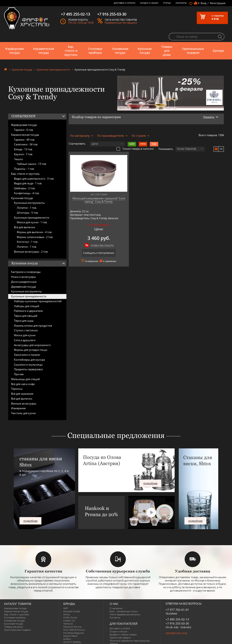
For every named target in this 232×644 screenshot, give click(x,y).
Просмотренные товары (123, 635)
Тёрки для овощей (26, 305)
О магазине (116, 597)
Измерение (18, 397)
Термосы (17, 378)
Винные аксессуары (24, 392)
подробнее (30, 510)
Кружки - (23, 143)
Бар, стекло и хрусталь (71, 39)
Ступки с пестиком (26, 319)
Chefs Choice (70, 606)
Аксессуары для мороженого (32, 334)
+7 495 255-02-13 (177, 608)
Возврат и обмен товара (123, 623)
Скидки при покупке (97, 234)
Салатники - (26, 133)
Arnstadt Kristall (72, 600)
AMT (66, 597)
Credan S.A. (69, 609)
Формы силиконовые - (35, 226)
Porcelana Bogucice (74, 622)
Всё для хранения (22, 383)
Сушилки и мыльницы (28, 353)
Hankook (68, 613)
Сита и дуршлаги (25, 329)
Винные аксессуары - (31, 241)
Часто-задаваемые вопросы (125, 603)
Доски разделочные (24, 271)
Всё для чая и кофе (23, 373)
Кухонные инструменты (29, 192)
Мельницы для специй (25, 368)
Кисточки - (27, 231)
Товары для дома (167, 39)
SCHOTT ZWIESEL (72, 631)
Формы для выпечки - (34, 221)
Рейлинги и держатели (28, 300)
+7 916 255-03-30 (177, 612)
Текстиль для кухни (23, 402)
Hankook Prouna (72, 616)
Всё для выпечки (24, 216)
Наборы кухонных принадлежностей (38, 290)
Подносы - (24, 158)
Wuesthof (68, 640)
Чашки (18, 148)
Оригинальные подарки (193, 39)
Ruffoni (67, 628)
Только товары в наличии (135, 138)
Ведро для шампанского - (34, 167)
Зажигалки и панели (27, 344)
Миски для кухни (25, 324)
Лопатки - (27, 197)
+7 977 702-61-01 (177, 599)
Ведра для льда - (28, 172)
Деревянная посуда (23, 275)
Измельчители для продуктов (33, 314)
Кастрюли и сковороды (26, 261)
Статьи (167, 3)
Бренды (218, 39)
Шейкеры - (25, 177)
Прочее (19, 363)
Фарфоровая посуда (14, 39)
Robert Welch (70, 625)
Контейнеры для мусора (29, 349)
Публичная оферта (120, 626)
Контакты (181, 3)
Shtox (66, 634)
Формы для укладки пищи (31, 339)
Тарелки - (24, 119)
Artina (67, 603)
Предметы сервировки (28, 358)
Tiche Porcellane (72, 637)
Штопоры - (28, 202)
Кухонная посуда (145, 39)
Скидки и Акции (149, 3)
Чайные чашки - (32, 153)
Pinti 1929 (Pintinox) (74, 619)
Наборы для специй (27, 295)
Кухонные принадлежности (53, 59)
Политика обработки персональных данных (130, 631)
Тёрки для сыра (24, 310)
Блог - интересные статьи (124, 600)
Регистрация (218, 3)
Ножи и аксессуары (23, 266)
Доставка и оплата (125, 3)
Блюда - (23, 138)
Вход (204, 3)
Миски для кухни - (32, 211)
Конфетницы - (27, 182)
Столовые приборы (95, 39)
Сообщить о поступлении (93, 242)
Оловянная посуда (120, 39)
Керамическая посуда (44, 39)
